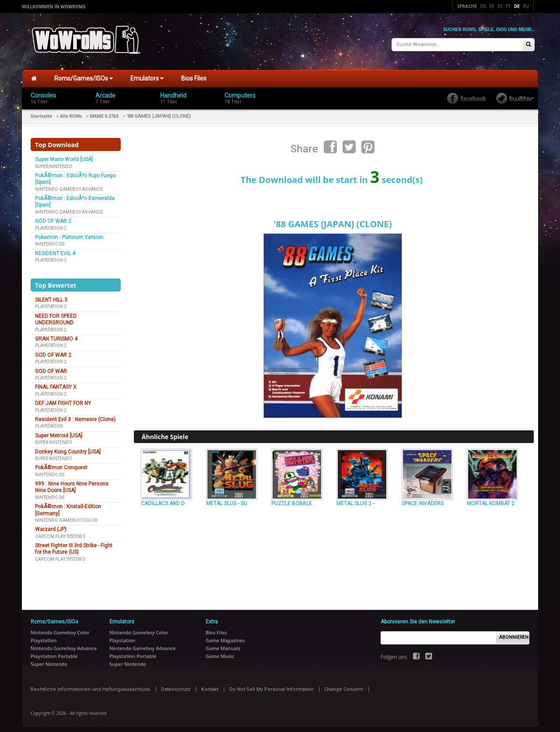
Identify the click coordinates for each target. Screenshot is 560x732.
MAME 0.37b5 (104, 113)
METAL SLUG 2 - (355, 500)
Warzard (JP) (51, 526)
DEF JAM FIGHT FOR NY (63, 400)
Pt (508, 6)
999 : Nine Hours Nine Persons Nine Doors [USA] (72, 484)
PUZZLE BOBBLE (292, 500)
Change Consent (343, 685)
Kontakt (210, 685)
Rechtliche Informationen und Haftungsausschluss (90, 685)
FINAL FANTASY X (56, 384)
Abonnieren (514, 634)
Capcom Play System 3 (60, 533)
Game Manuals (223, 644)
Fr (492, 6)
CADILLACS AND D (163, 500)
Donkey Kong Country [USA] (68, 448)
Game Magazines (225, 636)
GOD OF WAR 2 (53, 218)
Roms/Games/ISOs (84, 75)
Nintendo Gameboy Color (66, 517)
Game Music (220, 652)
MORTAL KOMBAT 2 (491, 500)
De (517, 6)
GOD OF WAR (51, 367)
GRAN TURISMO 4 (56, 335)
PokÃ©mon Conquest (61, 464)
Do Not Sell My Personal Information (271, 685)
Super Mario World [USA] (64, 156)
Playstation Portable (54, 652)
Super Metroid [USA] (59, 432)
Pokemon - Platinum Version (69, 234)
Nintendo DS (50, 241)
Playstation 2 (51, 224)
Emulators (147, 75)
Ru (526, 6)
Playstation (49, 423)
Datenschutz (176, 685)
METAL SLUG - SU (227, 500)
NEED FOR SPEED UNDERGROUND (56, 316)
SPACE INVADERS (423, 500)
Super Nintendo (54, 163)
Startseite (41, 113)
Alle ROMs (71, 113)
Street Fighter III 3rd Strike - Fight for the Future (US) (74, 545)
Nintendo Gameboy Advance (69, 185)
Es (500, 6)
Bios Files (194, 75)
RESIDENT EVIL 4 (55, 250)
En (483, 6)
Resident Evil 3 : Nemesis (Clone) (75, 416)
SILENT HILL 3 (51, 296)
